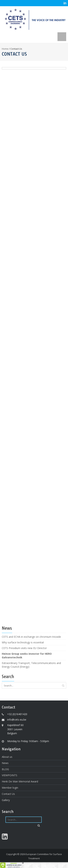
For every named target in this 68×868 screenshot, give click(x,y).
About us (7, 757)
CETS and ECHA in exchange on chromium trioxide (31, 637)
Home (5, 49)
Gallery (6, 800)
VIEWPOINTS (10, 775)
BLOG (5, 769)
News (5, 763)
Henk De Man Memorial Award (20, 781)
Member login (10, 788)
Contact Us (8, 794)
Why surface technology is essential (23, 642)
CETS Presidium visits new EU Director (24, 648)
